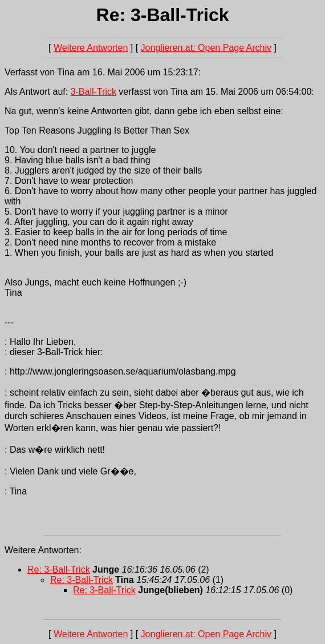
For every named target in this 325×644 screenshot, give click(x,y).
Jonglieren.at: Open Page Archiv (206, 48)
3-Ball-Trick (94, 92)
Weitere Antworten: (43, 550)
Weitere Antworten (91, 48)
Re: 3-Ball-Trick (59, 569)
